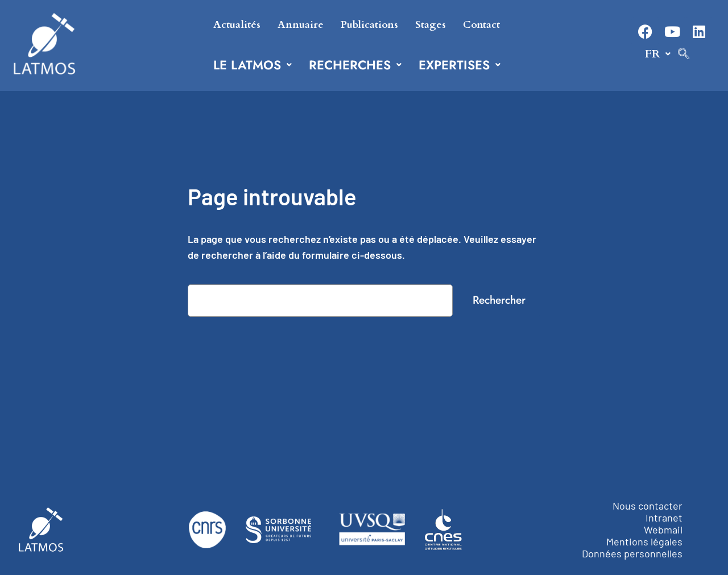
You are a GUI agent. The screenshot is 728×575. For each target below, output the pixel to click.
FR (658, 54)
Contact (481, 25)
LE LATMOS (253, 65)
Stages (431, 25)
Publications (369, 25)
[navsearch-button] (684, 54)
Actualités (237, 25)
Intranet (664, 518)
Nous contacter (648, 506)
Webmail (663, 530)
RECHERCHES (355, 65)
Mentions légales (644, 541)
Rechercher (499, 300)
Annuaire (301, 25)
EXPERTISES (460, 65)
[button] (253, 65)
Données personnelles (632, 553)
